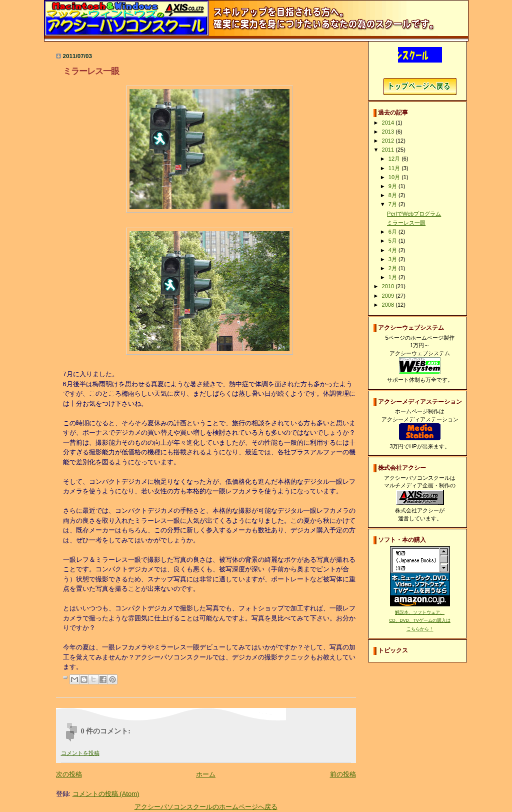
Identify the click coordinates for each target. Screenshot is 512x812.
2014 (389, 123)
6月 (393, 232)
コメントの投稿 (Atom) (106, 794)
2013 (389, 132)
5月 (393, 241)
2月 (393, 268)
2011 (389, 150)
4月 (393, 250)
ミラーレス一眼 (406, 223)
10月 (395, 177)
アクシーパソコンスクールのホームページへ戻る (206, 807)
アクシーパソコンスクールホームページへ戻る (420, 87)
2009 (389, 296)
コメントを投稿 (80, 753)
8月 (393, 195)
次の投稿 (69, 774)
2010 (389, 286)
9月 (393, 186)
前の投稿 (343, 774)
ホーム (206, 774)
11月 (395, 168)
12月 (395, 159)
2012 (389, 141)
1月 (393, 277)
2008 (389, 305)
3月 (393, 259)
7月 (393, 204)
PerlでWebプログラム (414, 214)
